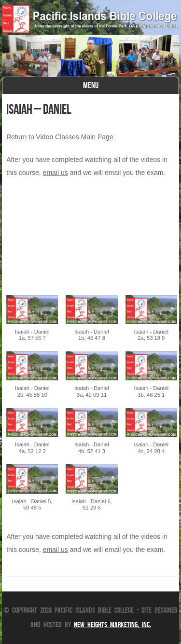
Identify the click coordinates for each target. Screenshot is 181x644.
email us (56, 173)
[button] (32, 323)
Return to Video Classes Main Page (60, 137)
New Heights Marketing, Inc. (112, 624)
